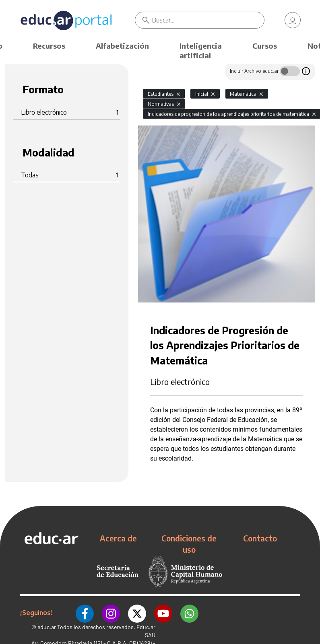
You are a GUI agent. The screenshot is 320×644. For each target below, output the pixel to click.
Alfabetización (122, 46)
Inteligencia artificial (201, 50)
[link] (293, 20)
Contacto (260, 538)
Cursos (265, 46)
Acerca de (118, 538)
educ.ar (47, 627)
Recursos (49, 46)
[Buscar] (208, 20)
